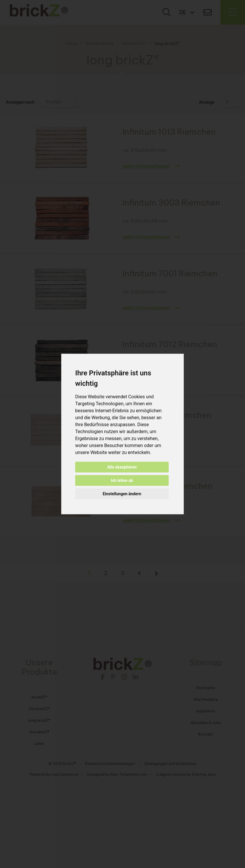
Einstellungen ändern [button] (122, 494)
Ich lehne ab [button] (122, 480)
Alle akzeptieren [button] (122, 467)
